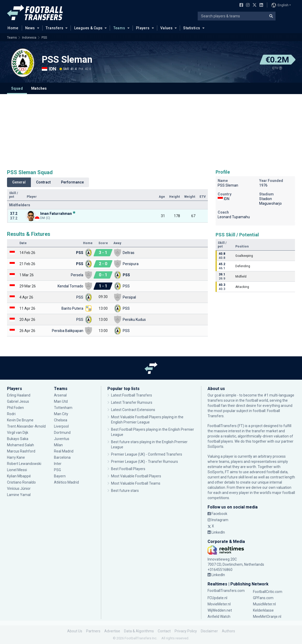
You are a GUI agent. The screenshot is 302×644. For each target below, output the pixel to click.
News (30, 28)
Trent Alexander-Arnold (27, 426)
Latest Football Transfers (132, 395)
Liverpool (61, 426)
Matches (39, 88)
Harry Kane (16, 457)
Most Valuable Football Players (136, 476)
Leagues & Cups (88, 28)
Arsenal (60, 395)
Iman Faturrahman (56, 213)
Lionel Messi (17, 470)
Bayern (60, 476)
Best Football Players (128, 469)
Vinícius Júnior (19, 489)
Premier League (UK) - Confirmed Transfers (147, 454)
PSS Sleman (67, 60)
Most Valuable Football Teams (136, 483)
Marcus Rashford (21, 451)
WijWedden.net (220, 610)
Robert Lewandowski (24, 464)
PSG (57, 470)
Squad (17, 88)
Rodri (11, 414)
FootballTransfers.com (226, 591)
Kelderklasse (263, 610)
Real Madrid (64, 451)
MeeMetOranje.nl (267, 617)
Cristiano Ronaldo (21, 482)
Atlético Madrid (66, 482)
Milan (58, 445)
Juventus (62, 439)
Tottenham (63, 408)
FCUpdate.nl (217, 598)
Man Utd (61, 401)
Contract (43, 182)
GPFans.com (263, 598)
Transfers (55, 28)
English (280, 5)
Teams (119, 28)
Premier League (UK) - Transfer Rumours (145, 462)
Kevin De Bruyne (20, 420)
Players (143, 28)
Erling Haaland (19, 395)
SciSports (215, 447)
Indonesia (29, 38)
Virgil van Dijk (18, 433)
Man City (61, 414)
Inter (58, 464)
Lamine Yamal (19, 495)
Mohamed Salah (20, 445)
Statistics (192, 28)
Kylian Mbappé (19, 476)
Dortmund (62, 433)
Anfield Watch (219, 617)
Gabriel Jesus (18, 401)
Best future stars (125, 491)
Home (11, 28)
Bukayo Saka (18, 439)
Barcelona (62, 457)
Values (167, 28)
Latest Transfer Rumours (132, 402)
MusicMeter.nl (264, 604)
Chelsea (61, 420)
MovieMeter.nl (219, 604)
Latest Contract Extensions (133, 410)
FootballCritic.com (268, 592)
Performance (72, 182)
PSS (44, 38)
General (19, 182)
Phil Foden (15, 408)
